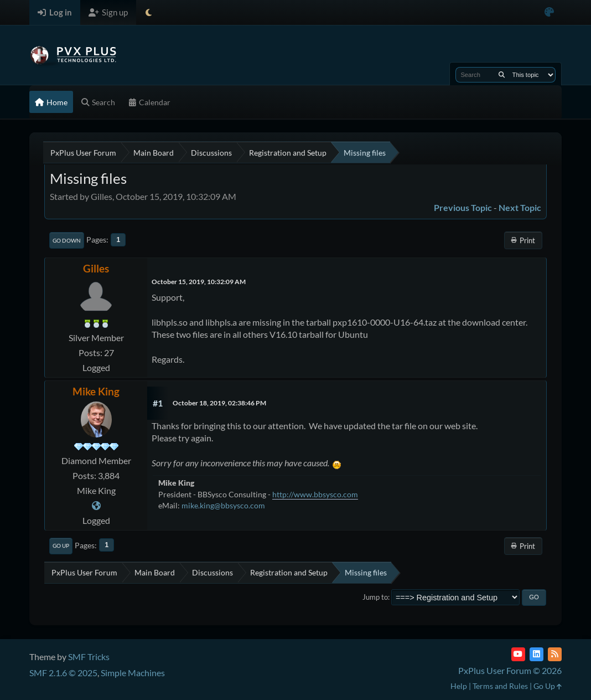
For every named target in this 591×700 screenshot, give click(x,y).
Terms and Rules (500, 686)
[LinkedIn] (536, 654)
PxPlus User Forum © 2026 (510, 670)
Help (459, 686)
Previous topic (463, 207)
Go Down (67, 240)
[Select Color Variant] (549, 12)
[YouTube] (518, 654)
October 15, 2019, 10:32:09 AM (199, 282)
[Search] (502, 75)
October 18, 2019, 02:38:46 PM (219, 403)
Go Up (61, 545)
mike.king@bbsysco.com (223, 505)
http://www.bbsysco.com (315, 494)
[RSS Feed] (555, 654)
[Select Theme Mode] (149, 12)
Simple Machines (133, 673)
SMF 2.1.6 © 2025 (63, 673)
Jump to (375, 597)
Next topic (520, 207)
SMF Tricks (89, 657)
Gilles (96, 268)
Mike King (96, 391)
